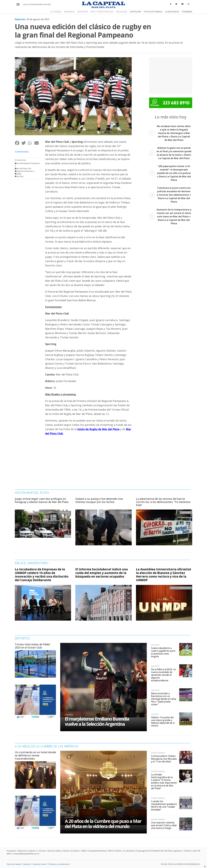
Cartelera (27, 864)
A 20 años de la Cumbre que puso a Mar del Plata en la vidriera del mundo (103, 824)
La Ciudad (69, 817)
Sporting (20, 176)
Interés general (62, 588)
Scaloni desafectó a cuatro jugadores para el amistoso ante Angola (163, 652)
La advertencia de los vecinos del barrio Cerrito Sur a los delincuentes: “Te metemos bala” (163, 502)
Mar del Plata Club (24, 169)
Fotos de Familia (14, 864)
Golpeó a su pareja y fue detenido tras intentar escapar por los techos (99, 500)
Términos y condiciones (59, 864)
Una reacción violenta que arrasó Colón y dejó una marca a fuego (164, 825)
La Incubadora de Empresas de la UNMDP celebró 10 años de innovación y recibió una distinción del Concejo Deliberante (42, 575)
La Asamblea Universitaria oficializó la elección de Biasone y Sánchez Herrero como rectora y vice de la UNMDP (164, 575)
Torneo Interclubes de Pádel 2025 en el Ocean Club (32, 646)
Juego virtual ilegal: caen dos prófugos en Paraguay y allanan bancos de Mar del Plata (42, 500)
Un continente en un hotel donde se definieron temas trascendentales (35, 755)
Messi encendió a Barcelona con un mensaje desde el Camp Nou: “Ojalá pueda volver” (164, 699)
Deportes (50, 653)
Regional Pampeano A (25, 171)
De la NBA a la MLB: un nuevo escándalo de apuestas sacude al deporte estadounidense (163, 675)
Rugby (19, 174)
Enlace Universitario (120, 588)
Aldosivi (155, 714)
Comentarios (22, 152)
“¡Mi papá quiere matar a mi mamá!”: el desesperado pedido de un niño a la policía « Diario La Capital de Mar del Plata (170, 173)
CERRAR (195, 6)
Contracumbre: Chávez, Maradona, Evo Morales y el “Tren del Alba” (164, 759)
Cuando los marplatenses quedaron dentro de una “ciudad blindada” (164, 805)
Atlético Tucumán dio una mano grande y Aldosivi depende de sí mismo (163, 722)
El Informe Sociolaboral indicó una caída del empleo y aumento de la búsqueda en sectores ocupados (102, 573)
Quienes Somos (40, 864)
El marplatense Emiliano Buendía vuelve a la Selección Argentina (97, 721)
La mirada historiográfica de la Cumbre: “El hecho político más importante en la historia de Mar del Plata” (164, 781)
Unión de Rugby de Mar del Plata (98, 429)
